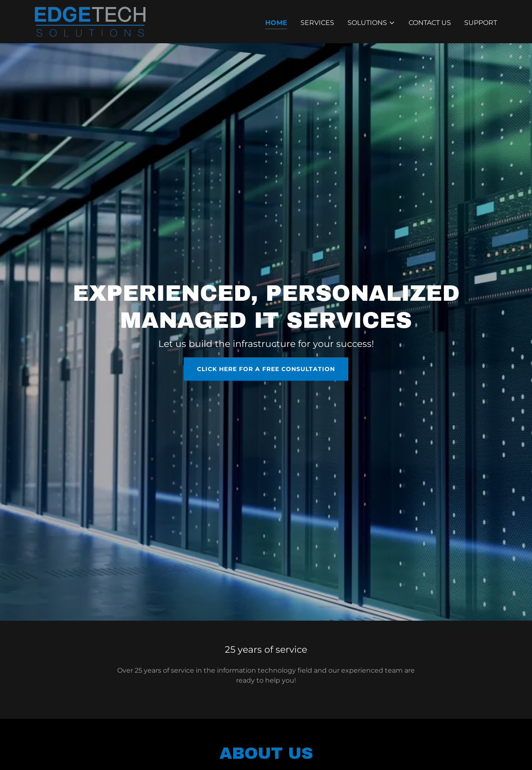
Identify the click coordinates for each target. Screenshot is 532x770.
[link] (90, 21)
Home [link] (276, 23)
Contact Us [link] (430, 23)
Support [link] (481, 23)
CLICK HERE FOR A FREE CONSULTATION (266, 369)
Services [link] (317, 23)
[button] (371, 23)
